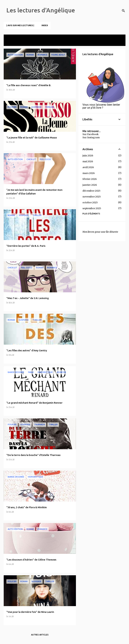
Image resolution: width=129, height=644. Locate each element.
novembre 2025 (92, 197)
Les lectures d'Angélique (41, 10)
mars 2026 (89, 173)
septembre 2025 (92, 208)
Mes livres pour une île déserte (100, 232)
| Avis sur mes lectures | (20, 25)
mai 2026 (88, 161)
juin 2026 (88, 156)
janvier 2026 (90, 185)
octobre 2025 (90, 202)
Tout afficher (14, 43)
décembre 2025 (91, 191)
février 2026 (90, 179)
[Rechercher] (123, 11)
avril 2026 (88, 167)
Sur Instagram (91, 137)
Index (45, 25)
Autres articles (40, 635)
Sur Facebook (91, 134)
